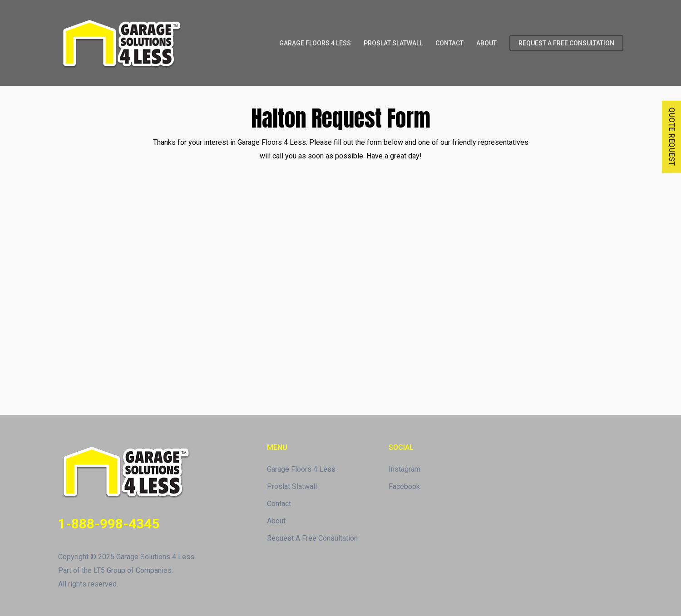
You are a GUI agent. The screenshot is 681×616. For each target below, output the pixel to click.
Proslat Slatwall (292, 486)
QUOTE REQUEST (672, 137)
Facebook (404, 486)
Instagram (405, 469)
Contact (279, 504)
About (276, 521)
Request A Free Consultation (312, 538)
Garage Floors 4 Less (301, 469)
